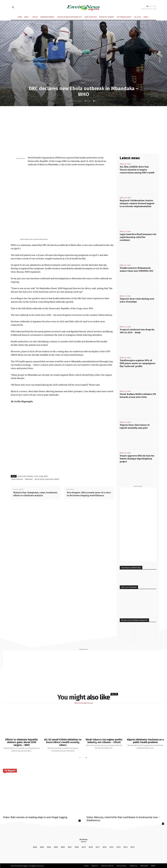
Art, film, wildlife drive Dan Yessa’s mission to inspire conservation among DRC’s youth (137, 170)
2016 (105, 847)
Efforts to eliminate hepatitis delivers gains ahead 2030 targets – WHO (22, 742)
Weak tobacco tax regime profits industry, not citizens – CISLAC (104, 741)
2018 (91, 847)
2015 (112, 847)
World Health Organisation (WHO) (47, 479)
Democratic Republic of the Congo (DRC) (33, 476)
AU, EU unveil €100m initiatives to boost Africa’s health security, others (63, 742)
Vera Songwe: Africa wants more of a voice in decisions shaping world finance (89, 494)
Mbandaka (29, 479)
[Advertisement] (84, 126)
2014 (119, 847)
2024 (49, 847)
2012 (132, 847)
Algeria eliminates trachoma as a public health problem (145, 741)
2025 (42, 847)
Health (83, 83)
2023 (56, 847)
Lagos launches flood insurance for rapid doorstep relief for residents (138, 237)
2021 (70, 847)
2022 (63, 847)
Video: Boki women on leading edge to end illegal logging (35, 817)
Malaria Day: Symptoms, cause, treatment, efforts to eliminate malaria (35, 494)
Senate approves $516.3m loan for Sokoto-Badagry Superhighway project (137, 459)
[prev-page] (80, 757)
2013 (125, 847)
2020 (77, 847)
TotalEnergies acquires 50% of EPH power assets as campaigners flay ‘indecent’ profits (138, 363)
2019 (84, 847)
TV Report (10, 770)
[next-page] (86, 757)
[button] (13, 7)
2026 (35, 847)
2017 (98, 847)
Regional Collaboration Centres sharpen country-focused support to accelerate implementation (137, 203)
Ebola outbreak (17, 479)
